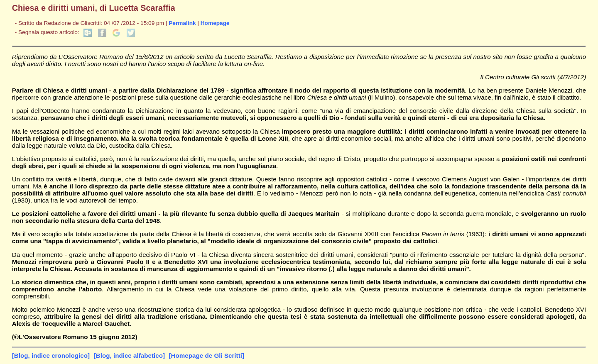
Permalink (182, 23)
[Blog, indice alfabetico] (129, 355)
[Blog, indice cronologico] (51, 355)
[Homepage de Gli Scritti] (207, 355)
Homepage (215, 23)
